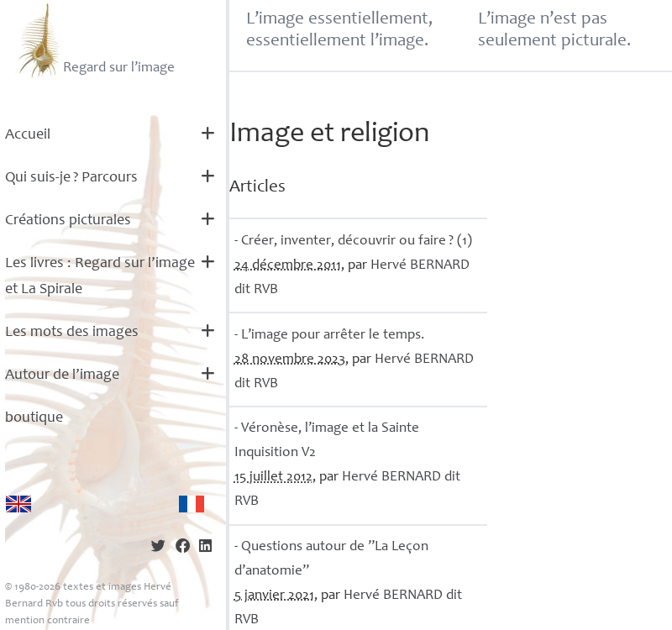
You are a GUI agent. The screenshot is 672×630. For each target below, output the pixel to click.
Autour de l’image (62, 375)
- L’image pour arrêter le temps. (329, 336)
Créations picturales (68, 221)
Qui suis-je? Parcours (71, 178)
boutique (34, 418)
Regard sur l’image (94, 40)
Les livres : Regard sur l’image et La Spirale (100, 277)
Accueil (28, 135)
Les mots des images (72, 333)
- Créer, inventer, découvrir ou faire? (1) (353, 241)
